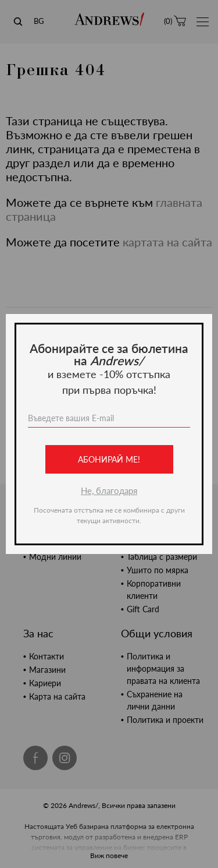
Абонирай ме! (109, 459)
